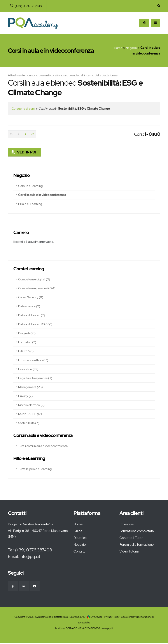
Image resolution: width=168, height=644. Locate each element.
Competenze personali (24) (37, 288)
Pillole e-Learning (30, 204)
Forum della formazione (136, 545)
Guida (78, 531)
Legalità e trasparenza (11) (35, 378)
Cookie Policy (128, 617)
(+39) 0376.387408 (26, 6)
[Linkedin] (24, 586)
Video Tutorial (129, 551)
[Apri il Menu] (155, 23)
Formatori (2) (27, 342)
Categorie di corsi (23, 109)
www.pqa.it (107, 629)
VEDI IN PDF (27, 152)
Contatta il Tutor (131, 538)
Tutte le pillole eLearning (35, 469)
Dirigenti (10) (27, 333)
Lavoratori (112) (28, 369)
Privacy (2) (25, 396)
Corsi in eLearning (30, 186)
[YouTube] (36, 586)
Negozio (131, 48)
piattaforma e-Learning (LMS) (70, 617)
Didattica (80, 538)
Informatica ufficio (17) (33, 360)
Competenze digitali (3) (34, 279)
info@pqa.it (30, 557)
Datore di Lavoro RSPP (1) (35, 324)
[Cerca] (159, 6)
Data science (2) (29, 306)
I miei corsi (127, 524)
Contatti (79, 551)
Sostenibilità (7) (29, 423)
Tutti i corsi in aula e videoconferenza (43, 446)
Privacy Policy (112, 617)
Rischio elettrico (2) (31, 405)
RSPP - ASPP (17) (30, 414)
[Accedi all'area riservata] (144, 23)
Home (118, 48)
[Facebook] (13, 586)
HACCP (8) (26, 351)
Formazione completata (137, 531)
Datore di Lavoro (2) (31, 315)
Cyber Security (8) (31, 297)
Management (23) (30, 387)
